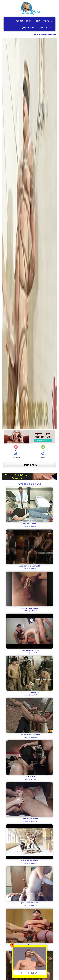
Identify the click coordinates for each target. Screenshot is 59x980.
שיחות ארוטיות (22, 21)
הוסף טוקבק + (29, 465)
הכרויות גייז (46, 27)
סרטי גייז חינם (44, 21)
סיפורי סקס (27, 27)
